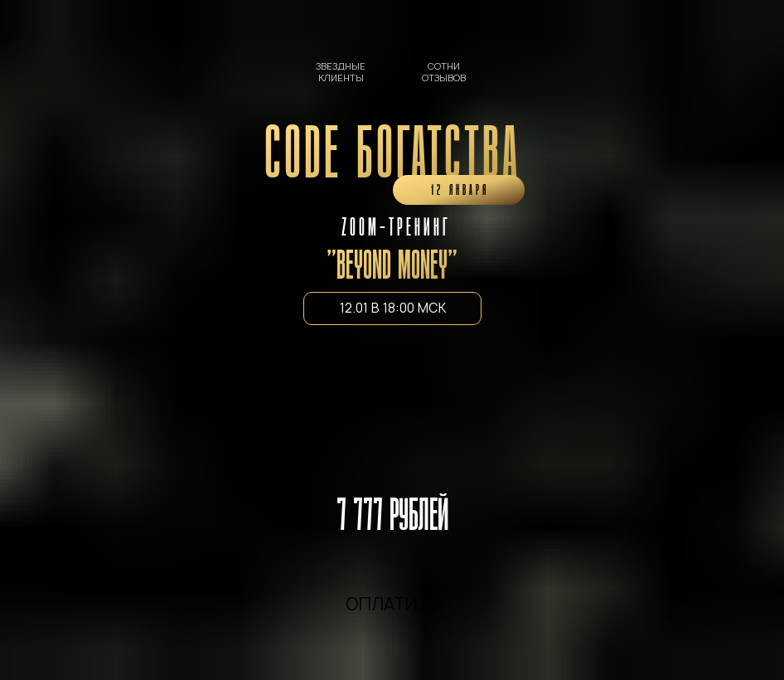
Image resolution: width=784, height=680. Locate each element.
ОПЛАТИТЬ (392, 604)
